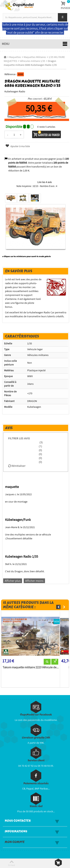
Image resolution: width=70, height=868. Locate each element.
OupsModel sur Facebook (36, 715)
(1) (40, 446)
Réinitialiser (17, 466)
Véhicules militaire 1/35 (32, 61)
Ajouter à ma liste (18, 146)
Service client (36, 760)
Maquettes (15, 57)
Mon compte (15, 842)
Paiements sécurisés (36, 783)
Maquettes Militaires (35, 57)
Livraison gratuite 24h (36, 738)
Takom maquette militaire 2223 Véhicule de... (31, 667)
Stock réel (36, 806)
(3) (41, 442)
